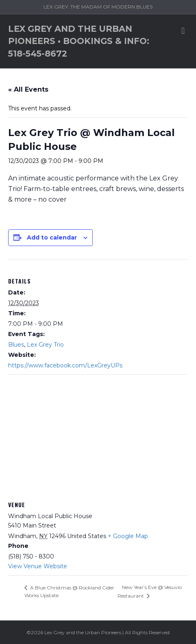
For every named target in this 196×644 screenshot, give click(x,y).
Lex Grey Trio (45, 345)
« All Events (28, 89)
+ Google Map (128, 536)
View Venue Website (38, 566)
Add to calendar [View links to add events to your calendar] (52, 238)
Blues (16, 345)
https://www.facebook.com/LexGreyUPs (65, 365)
